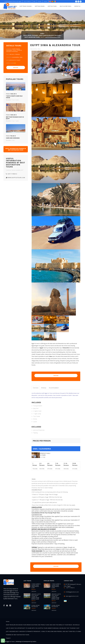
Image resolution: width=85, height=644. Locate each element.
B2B (34, 1)
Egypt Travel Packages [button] (26, 6)
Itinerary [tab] (44, 388)
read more (34, 591)
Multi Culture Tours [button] (66, 6)
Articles (45, 1)
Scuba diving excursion (36, 606)
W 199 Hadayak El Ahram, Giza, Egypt (13, 1)
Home (16, 6)
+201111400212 (27, 1)
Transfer (39, 1)
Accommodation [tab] (54, 388)
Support (8, 638)
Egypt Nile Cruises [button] (40, 6)
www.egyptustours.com (16, 178)
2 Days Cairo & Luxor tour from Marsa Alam (36, 586)
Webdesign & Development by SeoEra (26, 641)
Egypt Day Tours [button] (53, 6)
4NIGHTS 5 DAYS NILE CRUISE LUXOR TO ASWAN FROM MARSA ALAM (36, 597)
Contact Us (77, 6)
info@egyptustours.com (72, 592)
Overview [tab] (36, 388)
